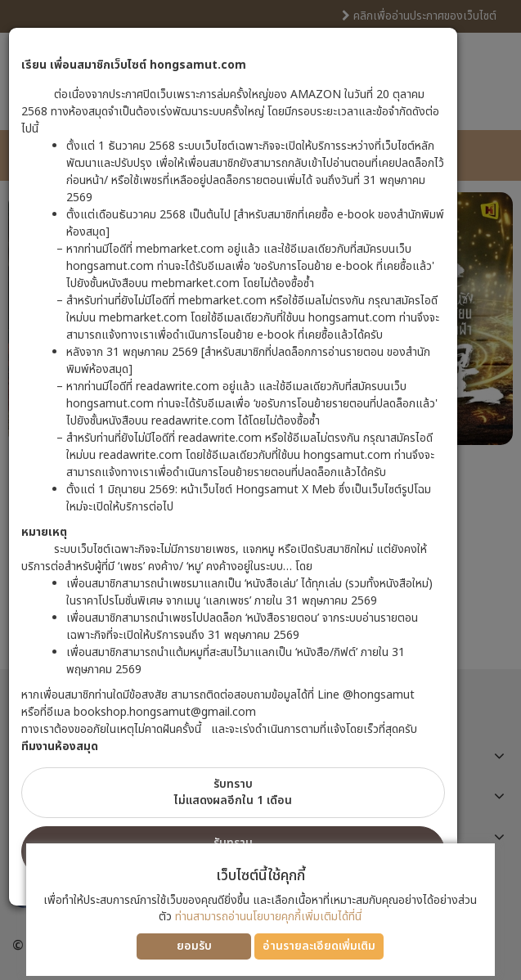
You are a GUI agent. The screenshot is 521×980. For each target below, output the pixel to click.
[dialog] (260, 490)
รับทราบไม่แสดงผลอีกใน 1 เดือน (233, 792)
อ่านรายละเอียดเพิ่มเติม (319, 946)
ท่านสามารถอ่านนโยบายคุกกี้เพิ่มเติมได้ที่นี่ (268, 917)
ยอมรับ (194, 946)
